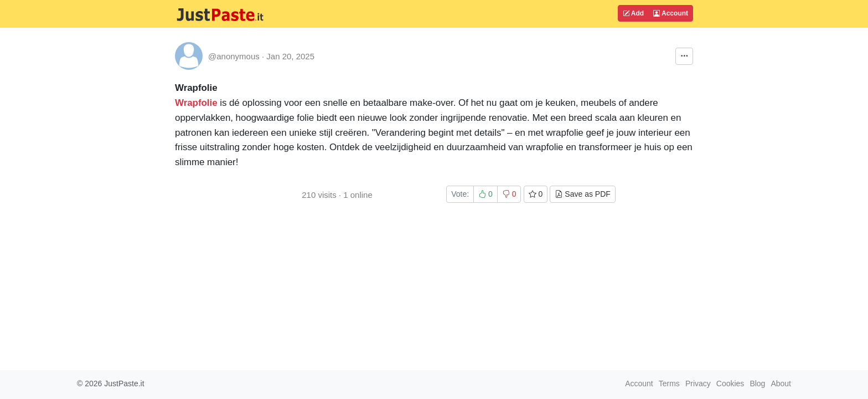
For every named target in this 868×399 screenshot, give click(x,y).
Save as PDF (582, 194)
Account (671, 13)
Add (633, 13)
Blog (757, 383)
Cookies (730, 383)
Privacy (698, 383)
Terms (669, 383)
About (781, 383)
